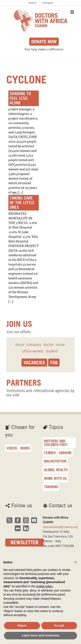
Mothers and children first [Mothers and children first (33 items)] (56, 443)
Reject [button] (22, 626)
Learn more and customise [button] (40, 635)
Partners (24, 383)
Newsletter (24, 542)
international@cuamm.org (60, 527)
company (34, 345)
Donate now (44, 42)
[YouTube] (34, 520)
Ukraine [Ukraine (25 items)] (65, 453)
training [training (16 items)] (51, 487)
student (52, 351)
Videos (12, 448)
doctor (48, 345)
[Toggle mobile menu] (72, 12)
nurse (60, 345)
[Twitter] (9, 520)
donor (20, 345)
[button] (76, 562)
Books (25, 448)
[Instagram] (26, 520)
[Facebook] (18, 520)
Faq (54, 363)
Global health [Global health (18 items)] (56, 470)
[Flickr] (18, 528)
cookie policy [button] (44, 586)
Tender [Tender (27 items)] (50, 453)
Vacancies (34, 363)
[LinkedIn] (26, 528)
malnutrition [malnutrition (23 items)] (55, 461)
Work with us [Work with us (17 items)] (55, 478)
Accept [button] (59, 626)
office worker (33, 351)
